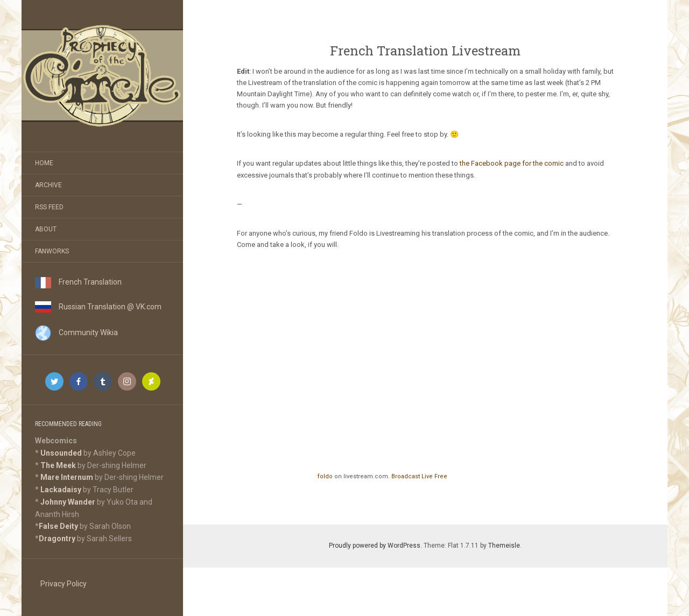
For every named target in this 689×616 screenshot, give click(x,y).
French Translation (78, 282)
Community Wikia (76, 332)
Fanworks (52, 251)
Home (44, 163)
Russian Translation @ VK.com (98, 307)
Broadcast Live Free (419, 476)
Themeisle (504, 546)
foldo (325, 476)
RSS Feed (49, 207)
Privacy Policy (64, 584)
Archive (48, 185)
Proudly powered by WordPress (375, 546)
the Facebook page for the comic (512, 163)
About (46, 229)
